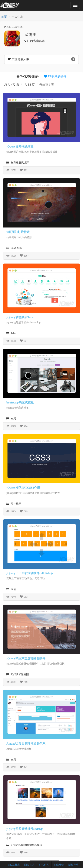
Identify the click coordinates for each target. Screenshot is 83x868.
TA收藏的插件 (55, 76)
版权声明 (73, 865)
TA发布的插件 (28, 76)
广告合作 (44, 865)
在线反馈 (59, 865)
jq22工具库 (14, 865)
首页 (4, 17)
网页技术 (29, 865)
